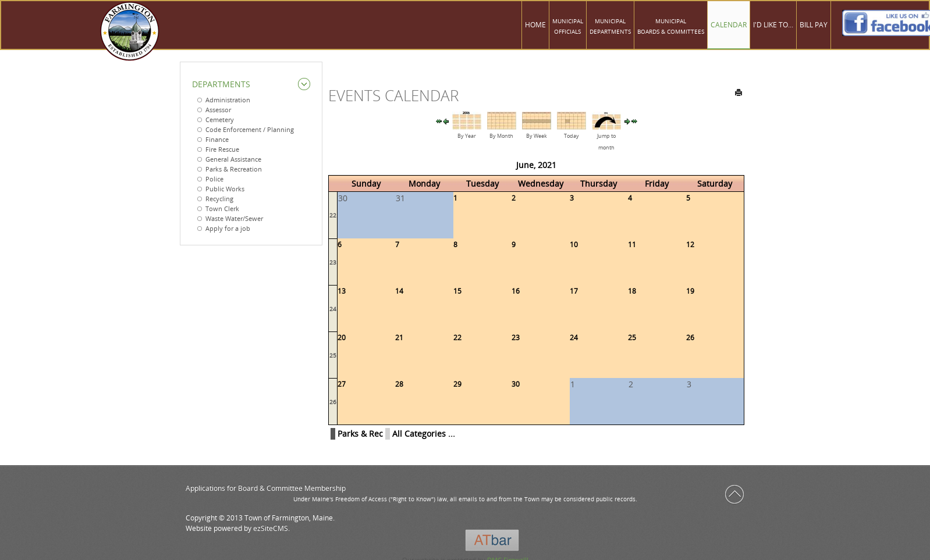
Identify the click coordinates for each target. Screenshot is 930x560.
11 (632, 245)
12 (690, 245)
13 (342, 291)
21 (399, 338)
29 (457, 384)
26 (690, 338)
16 (516, 291)
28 (399, 384)
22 (333, 215)
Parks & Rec (360, 434)
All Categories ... (424, 434)
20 (342, 338)
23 (333, 262)
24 (333, 309)
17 (574, 291)
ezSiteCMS (271, 528)
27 (342, 384)
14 (399, 291)
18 (632, 291)
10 (574, 245)
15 (457, 291)
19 (690, 291)
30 (516, 384)
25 (333, 355)
